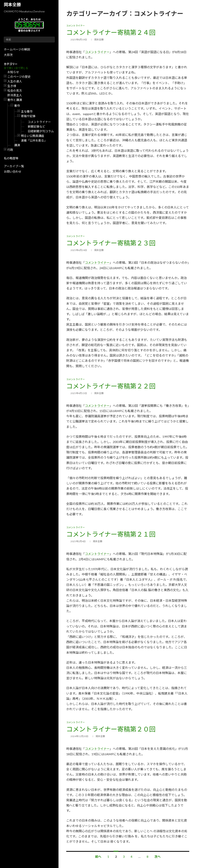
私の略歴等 (11, 158)
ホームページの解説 (17, 49)
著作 (17, 106)
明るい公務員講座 (33, 136)
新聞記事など (36, 126)
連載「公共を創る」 (34, 140)
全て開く (9, 68)
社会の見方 (15, 90)
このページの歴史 (19, 77)
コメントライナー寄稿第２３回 (111, 243)
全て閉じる (22, 68)
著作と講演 (15, 100)
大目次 (8, 55)
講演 (17, 145)
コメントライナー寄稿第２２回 (111, 386)
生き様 (12, 86)
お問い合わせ (13, 172)
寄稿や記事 (28, 116)
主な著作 (27, 111)
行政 (10, 150)
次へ (157, 856)
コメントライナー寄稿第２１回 (111, 534)
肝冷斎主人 (15, 95)
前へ (98, 856)
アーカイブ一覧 (14, 166)
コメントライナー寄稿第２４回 (111, 32)
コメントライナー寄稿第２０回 (111, 729)
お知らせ (13, 72)
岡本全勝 (12, 5)
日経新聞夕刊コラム (41, 131)
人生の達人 (15, 81)
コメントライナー (39, 122)
